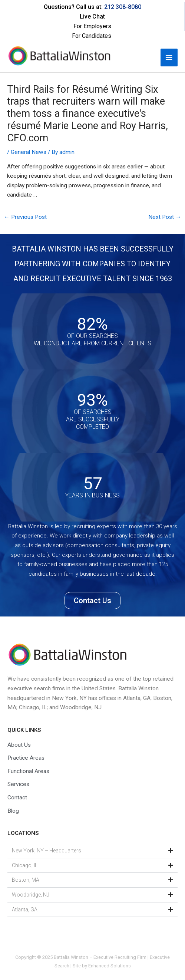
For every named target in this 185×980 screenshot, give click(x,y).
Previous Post (25, 217)
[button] (92, 851)
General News (29, 152)
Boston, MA (26, 880)
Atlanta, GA (25, 910)
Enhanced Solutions (110, 966)
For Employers (92, 26)
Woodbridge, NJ (31, 895)
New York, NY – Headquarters (47, 851)
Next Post (165, 217)
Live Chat (92, 17)
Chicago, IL (25, 865)
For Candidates (92, 36)
